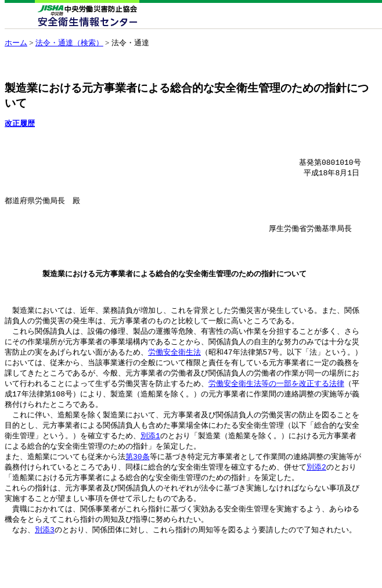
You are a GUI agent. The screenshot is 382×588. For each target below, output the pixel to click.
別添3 (45, 564)
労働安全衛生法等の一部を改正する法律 (276, 410)
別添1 (150, 465)
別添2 (316, 498)
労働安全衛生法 (174, 377)
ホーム (16, 43)
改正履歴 (20, 123)
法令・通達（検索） (69, 43)
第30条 (138, 487)
